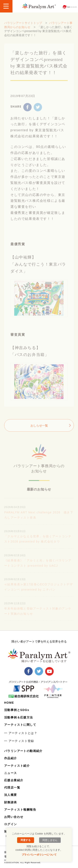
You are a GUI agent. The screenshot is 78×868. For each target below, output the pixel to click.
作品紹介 (11, 758)
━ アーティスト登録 (19, 741)
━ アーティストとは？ (21, 733)
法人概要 (11, 795)
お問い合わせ (14, 817)
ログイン (11, 824)
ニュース (11, 773)
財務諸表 (11, 802)
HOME (9, 703)
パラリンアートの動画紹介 (23, 751)
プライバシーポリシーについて (39, 855)
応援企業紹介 (14, 780)
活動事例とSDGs (17, 710)
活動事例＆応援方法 (19, 717)
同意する (26, 840)
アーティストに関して (20, 725)
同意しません (50, 840)
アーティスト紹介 (17, 766)
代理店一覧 (12, 788)
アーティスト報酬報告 (20, 810)
